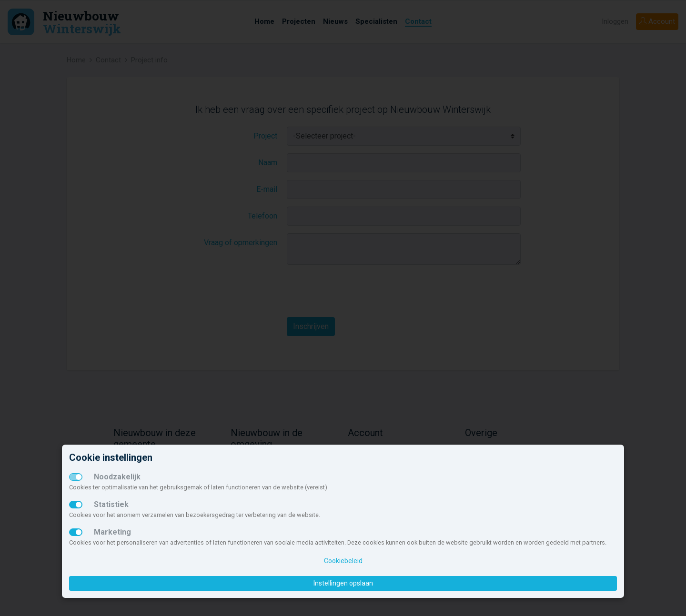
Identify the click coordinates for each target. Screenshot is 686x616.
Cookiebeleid (343, 561)
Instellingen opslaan (343, 583)
